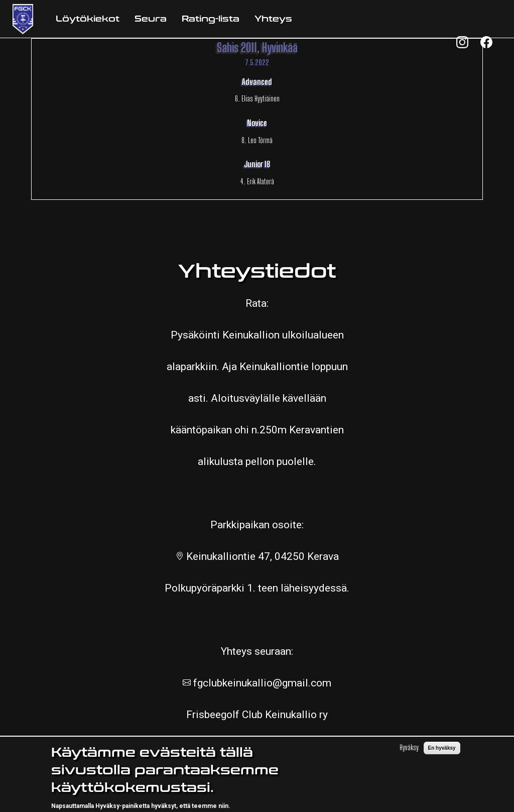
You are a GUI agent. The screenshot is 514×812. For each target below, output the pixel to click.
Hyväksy (409, 753)
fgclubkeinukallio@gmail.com (261, 683)
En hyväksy (442, 754)
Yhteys (273, 19)
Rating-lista (211, 19)
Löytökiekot (88, 19)
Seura (151, 19)
